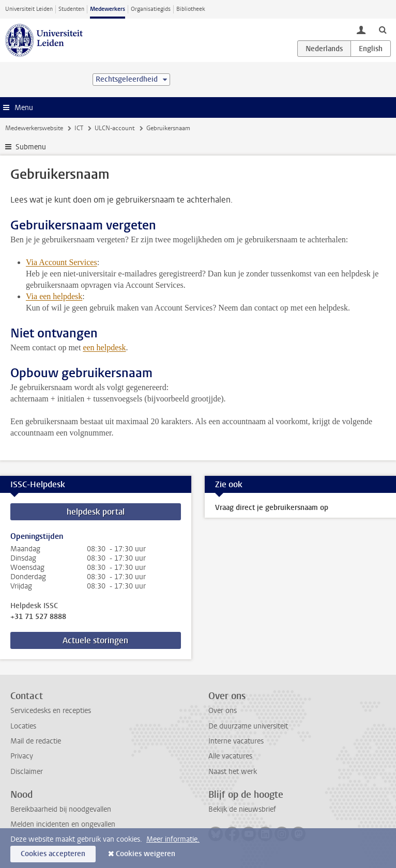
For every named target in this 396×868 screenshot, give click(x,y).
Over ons (223, 711)
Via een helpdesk (54, 296)
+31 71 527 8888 (38, 617)
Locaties (23, 726)
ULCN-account (115, 128)
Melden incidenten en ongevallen (63, 824)
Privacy (22, 756)
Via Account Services (62, 262)
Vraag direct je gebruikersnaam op (272, 508)
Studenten (71, 9)
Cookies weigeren (146, 854)
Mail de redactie (36, 741)
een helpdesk (104, 347)
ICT (79, 128)
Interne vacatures (236, 741)
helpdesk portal (96, 512)
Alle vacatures (230, 756)
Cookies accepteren (53, 854)
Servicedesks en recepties (51, 711)
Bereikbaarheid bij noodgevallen (61, 809)
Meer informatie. (173, 839)
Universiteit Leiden (29, 9)
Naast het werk (233, 772)
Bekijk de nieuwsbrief (242, 809)
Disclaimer (27, 772)
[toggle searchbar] (383, 29)
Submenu (31, 147)
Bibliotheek (191, 9)
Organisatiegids (151, 9)
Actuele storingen (95, 640)
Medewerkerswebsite (34, 128)
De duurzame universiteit (248, 726)
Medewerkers (108, 9)
